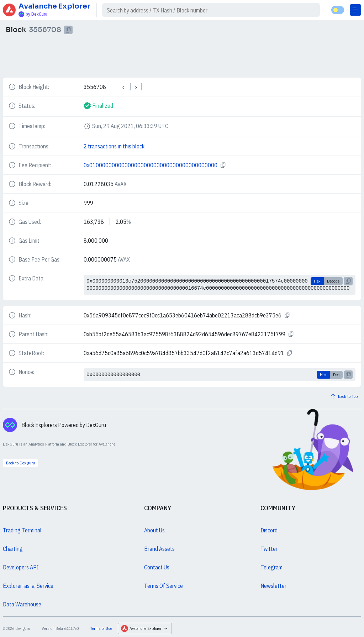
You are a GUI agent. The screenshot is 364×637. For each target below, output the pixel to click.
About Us (154, 530)
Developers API (21, 567)
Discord (269, 530)
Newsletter (273, 586)
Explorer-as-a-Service (28, 586)
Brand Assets (159, 549)
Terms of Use (101, 628)
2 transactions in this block (114, 146)
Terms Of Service (163, 586)
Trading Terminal (22, 530)
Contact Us (157, 567)
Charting (13, 549)
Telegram (271, 567)
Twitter (269, 549)
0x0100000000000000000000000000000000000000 (151, 165)
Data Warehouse (22, 604)
